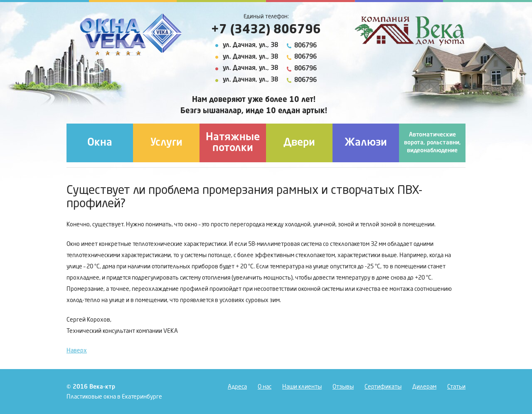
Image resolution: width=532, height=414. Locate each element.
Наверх (77, 351)
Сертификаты (383, 387)
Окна (100, 143)
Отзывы (343, 387)
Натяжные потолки (233, 143)
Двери (299, 143)
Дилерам (424, 387)
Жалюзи (366, 143)
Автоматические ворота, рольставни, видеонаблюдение (432, 143)
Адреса (237, 387)
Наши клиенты (302, 387)
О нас (265, 387)
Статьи (456, 387)
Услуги (166, 143)
